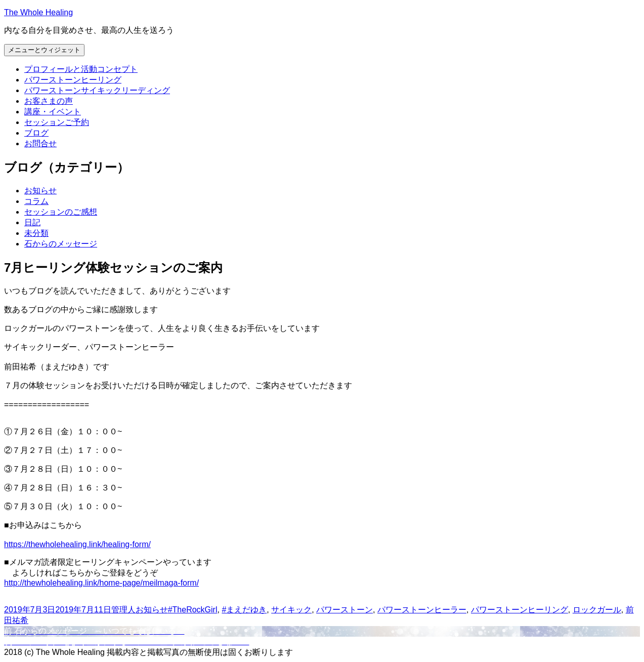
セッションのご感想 (61, 212)
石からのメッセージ (61, 244)
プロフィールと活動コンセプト (81, 69)
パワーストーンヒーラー (422, 610)
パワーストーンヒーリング (73, 80)
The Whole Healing (38, 12)
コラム (36, 201)
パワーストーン (345, 610)
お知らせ (40, 191)
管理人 (123, 610)
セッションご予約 (57, 122)
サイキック (291, 610)
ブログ (36, 133)
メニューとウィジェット (44, 50)
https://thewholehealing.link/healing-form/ (77, 544)
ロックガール (597, 610)
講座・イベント (53, 112)
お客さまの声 (49, 101)
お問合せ (40, 143)
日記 (32, 222)
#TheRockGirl (193, 610)
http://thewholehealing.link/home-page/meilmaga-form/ (101, 583)
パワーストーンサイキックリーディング (97, 90)
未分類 (36, 233)
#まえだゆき (244, 610)
